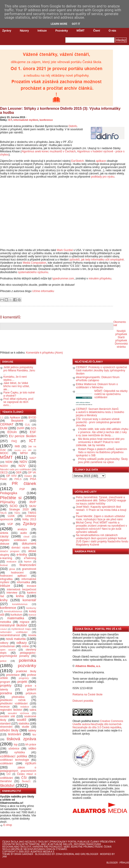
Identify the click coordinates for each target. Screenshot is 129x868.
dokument (29, 544)
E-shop (8, 825)
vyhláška (20, 752)
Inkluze (42, 31)
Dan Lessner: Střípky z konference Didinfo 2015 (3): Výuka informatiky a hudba (60, 111)
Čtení (96, 31)
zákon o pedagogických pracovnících (18, 769)
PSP (22, 489)
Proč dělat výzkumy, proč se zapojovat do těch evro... (18, 402)
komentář (29, 600)
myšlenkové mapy (21, 629)
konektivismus (20, 604)
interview (12, 593)
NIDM (9, 462)
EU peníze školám (22, 436)
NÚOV (4, 466)
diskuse (5, 544)
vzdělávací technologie (14, 760)
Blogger (112, 863)
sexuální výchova (18, 713)
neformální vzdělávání (14, 632)
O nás (112, 31)
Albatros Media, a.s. (88, 666)
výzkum (31, 763)
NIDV (23, 462)
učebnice (14, 749)
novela (32, 635)
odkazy (22, 643)
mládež (4, 629)
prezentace (13, 675)
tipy (34, 734)
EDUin (12, 432)
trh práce (31, 745)
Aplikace (15, 418)
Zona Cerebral (65, 854)
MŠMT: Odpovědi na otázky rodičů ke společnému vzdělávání (111, 394)
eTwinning (30, 558)
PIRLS (18, 479)
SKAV (33, 506)
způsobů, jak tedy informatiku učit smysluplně (97, 260)
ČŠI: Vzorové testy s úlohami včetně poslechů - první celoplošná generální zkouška (98, 422)
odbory (4, 643)
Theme (6, 854)
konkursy (31, 608)
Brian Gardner (24, 854)
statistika (24, 724)
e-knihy (22, 555)
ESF (33, 432)
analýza (22, 529)
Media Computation (35, 263)
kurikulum (16, 615)
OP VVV (11, 476)
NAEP (33, 458)
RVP (33, 502)
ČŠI (24, 778)
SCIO (13, 506)
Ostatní (28, 476)
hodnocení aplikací (13, 576)
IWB (17, 446)
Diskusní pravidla (83, 701)
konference (46, 120)
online (25, 646)
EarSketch (77, 161)
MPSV (24, 453)
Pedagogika (9, 493)
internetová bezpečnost (21, 589)
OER (19, 473)
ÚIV (9, 774)
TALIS (3, 513)
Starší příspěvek (121, 339)
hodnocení (17, 573)
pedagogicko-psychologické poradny (18, 654)
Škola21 (26, 781)
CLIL (27, 425)
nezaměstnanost (10, 635)
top (16, 745)
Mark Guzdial (65, 250)
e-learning (6, 558)
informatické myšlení (26, 120)
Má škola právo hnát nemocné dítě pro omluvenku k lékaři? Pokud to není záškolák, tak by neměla (100, 442)
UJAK (11, 516)
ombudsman (7, 646)
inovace (32, 586)
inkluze (5, 586)
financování (28, 565)
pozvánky (27, 666)
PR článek (24, 483)
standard (5, 724)
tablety (32, 731)
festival (4, 565)
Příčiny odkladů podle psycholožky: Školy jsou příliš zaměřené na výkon (103, 461)
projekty (6, 685)
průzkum (31, 693)
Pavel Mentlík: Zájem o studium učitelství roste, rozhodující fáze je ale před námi (100, 518)
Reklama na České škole (88, 694)
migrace (25, 622)
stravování (6, 727)
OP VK (32, 473)
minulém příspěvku (100, 279)
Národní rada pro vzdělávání (15, 469)
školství (7, 785)
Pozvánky (62, 31)
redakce (25, 707)
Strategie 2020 (19, 509)
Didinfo (73, 126)
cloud (26, 537)
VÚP (10, 524)
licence (32, 615)
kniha (20, 596)
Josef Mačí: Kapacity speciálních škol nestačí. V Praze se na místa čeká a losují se (101, 510)
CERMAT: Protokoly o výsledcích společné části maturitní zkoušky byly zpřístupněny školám (101, 370)
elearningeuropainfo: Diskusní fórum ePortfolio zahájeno (98, 379)
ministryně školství (14, 625)
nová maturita (16, 639)
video (32, 748)
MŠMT (81, 31)
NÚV (22, 466)
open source (8, 650)
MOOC (4, 453)
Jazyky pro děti (23, 450)
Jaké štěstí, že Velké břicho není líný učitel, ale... (16, 386)
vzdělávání (6, 763)
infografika (6, 579)
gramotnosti (29, 569)
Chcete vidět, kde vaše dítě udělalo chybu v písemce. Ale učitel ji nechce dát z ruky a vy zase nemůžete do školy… (102, 432)
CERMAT (7, 424)
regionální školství (11, 710)
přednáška (18, 697)
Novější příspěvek (121, 333)
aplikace (101, 161)
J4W (5, 857)
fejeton (28, 562)
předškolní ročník (13, 700)
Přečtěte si (11, 498)
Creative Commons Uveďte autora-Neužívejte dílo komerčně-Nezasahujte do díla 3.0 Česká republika (98, 724)
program (5, 682)
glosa (12, 569)
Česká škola (10, 842)
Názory (24, 31)
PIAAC (4, 479)
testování (14, 734)
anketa (4, 533)
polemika (27, 660)
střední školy (9, 730)
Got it (76, 24)
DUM (4, 428)
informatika (23, 582)
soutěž (21, 720)
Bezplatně (17, 421)
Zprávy (7, 31)
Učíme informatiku (43, 291)
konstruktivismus (13, 611)
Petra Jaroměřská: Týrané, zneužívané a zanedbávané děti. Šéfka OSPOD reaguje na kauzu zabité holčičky (101, 500)
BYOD (32, 418)
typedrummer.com (63, 279)
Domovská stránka (121, 345)
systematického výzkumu (33, 272)
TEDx (17, 513)
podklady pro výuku (103, 177)
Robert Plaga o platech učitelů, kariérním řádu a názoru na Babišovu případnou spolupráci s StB (102, 452)
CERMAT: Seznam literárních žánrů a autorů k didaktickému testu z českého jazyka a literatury (100, 412)
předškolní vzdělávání (14, 704)
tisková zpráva (21, 739)
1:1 (2, 418)
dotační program (10, 551)
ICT (10, 120)
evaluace (11, 562)
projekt (22, 682)
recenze (5, 707)
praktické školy (26, 671)
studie (26, 727)
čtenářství (6, 781)
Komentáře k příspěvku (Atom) (44, 353)
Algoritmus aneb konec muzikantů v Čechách (49, 151)
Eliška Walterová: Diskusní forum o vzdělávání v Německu (97, 386)
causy (4, 536)
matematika (16, 618)
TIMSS (32, 513)
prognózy (24, 678)
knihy (4, 600)
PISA (33, 479)
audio (24, 533)
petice (3, 661)
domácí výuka (20, 548)
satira (33, 710)
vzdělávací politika (14, 756)
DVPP (21, 428)
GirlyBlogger (89, 854)
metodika (6, 622)
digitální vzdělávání (13, 540)
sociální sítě (7, 716)
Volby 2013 (29, 519)
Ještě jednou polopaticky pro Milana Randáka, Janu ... (19, 370)
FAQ (14, 441)
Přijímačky (7, 502)
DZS (33, 428)
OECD (4, 473)
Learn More (59, 24)
